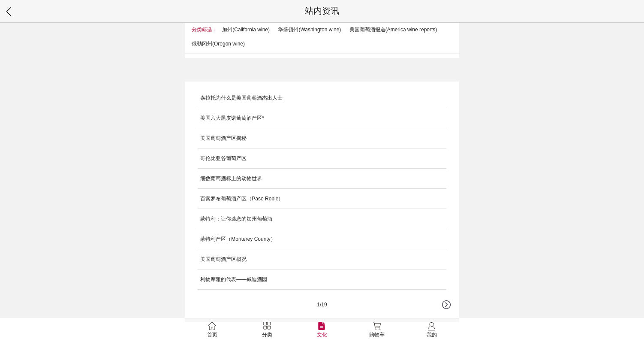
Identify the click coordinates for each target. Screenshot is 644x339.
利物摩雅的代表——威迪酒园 (234, 279)
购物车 (377, 330)
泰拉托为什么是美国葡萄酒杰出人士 (241, 98)
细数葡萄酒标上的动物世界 (231, 179)
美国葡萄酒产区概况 (223, 259)
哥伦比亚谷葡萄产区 (223, 158)
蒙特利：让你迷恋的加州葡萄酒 (236, 219)
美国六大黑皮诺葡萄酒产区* (232, 118)
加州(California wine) (246, 30)
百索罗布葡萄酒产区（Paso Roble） (242, 199)
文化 (322, 330)
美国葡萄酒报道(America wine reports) (393, 30)
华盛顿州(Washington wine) (309, 30)
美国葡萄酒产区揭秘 (223, 138)
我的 (432, 330)
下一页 (451, 309)
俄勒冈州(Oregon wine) (218, 44)
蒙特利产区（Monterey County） (238, 239)
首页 (212, 330)
